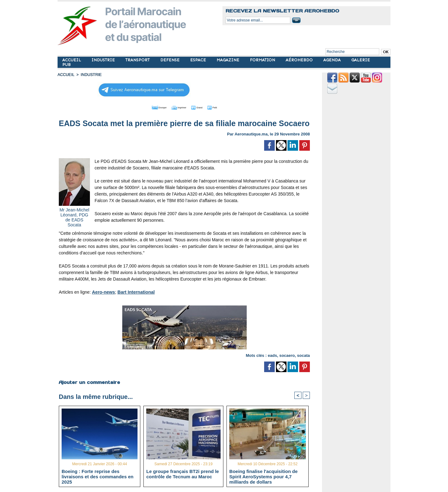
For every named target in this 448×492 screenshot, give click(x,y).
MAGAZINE (229, 60)
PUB (66, 65)
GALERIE (361, 60)
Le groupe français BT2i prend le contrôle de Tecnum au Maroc (182, 474)
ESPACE (199, 60)
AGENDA (333, 60)
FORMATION (263, 60)
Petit (224, 107)
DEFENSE (170, 60)
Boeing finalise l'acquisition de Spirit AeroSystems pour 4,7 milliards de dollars (263, 476)
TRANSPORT (138, 60)
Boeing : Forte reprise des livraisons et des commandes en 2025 (98, 476)
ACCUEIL (72, 60)
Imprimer (177, 107)
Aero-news (103, 291)
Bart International (135, 291)
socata (303, 355)
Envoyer (149, 107)
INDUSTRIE (104, 60)
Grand (203, 107)
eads (273, 355)
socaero (287, 355)
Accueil (66, 75)
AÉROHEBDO (300, 60)
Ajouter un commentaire (89, 382)
